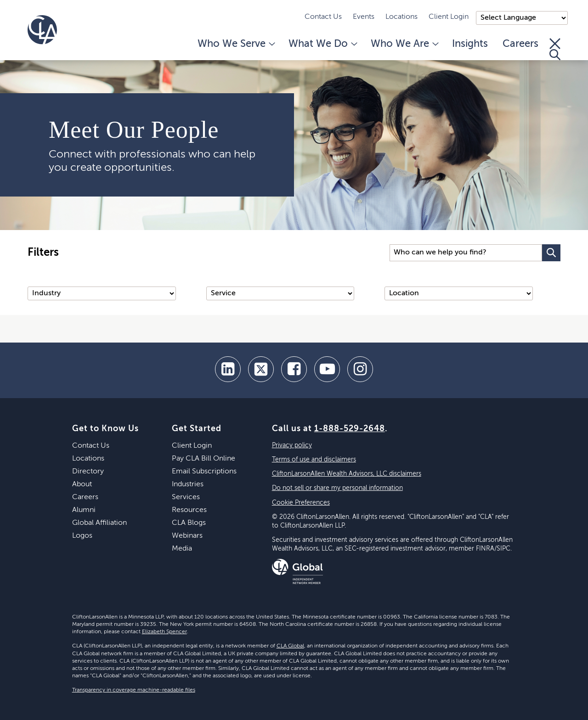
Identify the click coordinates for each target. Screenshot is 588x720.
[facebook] (294, 369)
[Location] (459, 293)
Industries (188, 484)
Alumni (84, 510)
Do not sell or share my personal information (337, 488)
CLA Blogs (189, 523)
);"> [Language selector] (522, 18)
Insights (470, 44)
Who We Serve (236, 44)
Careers (520, 44)
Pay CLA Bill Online (204, 459)
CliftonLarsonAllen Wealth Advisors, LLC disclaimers (347, 474)
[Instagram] (360, 369)
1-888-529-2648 (350, 429)
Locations (401, 17)
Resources (189, 510)
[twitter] (261, 369)
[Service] (280, 293)
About (82, 484)
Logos (82, 536)
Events (364, 17)
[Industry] (102, 293)
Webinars (187, 536)
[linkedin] (228, 369)
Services (186, 497)
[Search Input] (466, 253)
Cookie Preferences (301, 503)
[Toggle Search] (555, 49)
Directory (88, 472)
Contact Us (323, 17)
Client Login (449, 17)
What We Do (322, 44)
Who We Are (404, 44)
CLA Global (290, 646)
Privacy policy (292, 445)
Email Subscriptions (204, 472)
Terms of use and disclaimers (314, 460)
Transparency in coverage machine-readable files (134, 690)
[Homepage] (42, 30)
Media (182, 549)
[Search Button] (551, 253)
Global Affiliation (99, 523)
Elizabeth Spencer (164, 632)
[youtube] (327, 369)
